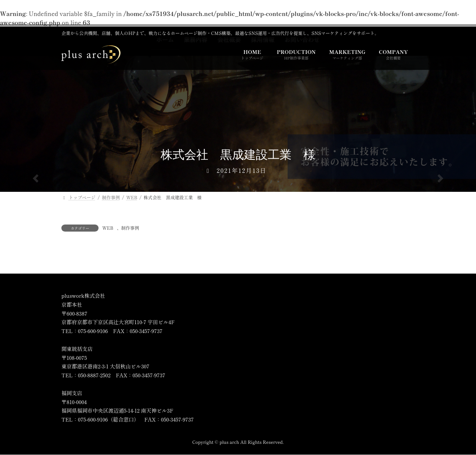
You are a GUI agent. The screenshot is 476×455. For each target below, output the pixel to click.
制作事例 (130, 228)
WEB (108, 228)
